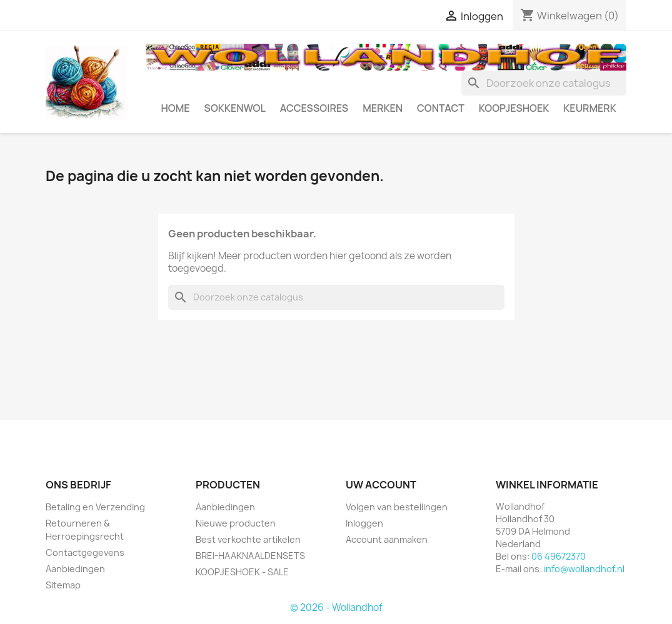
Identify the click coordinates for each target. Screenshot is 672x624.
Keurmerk (590, 108)
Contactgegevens (85, 552)
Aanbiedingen (75, 569)
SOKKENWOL (235, 108)
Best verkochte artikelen (248, 539)
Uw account (381, 485)
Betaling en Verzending (95, 507)
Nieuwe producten (236, 523)
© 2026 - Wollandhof (336, 607)
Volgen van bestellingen (397, 507)
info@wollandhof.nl (584, 569)
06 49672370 (559, 556)
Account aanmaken (387, 539)
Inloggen (364, 523)
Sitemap (63, 585)
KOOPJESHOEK (514, 108)
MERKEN (383, 108)
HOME (176, 108)
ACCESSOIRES (314, 108)
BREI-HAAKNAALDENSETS (250, 556)
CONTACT (441, 108)
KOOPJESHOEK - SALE (242, 572)
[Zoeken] (544, 83)
